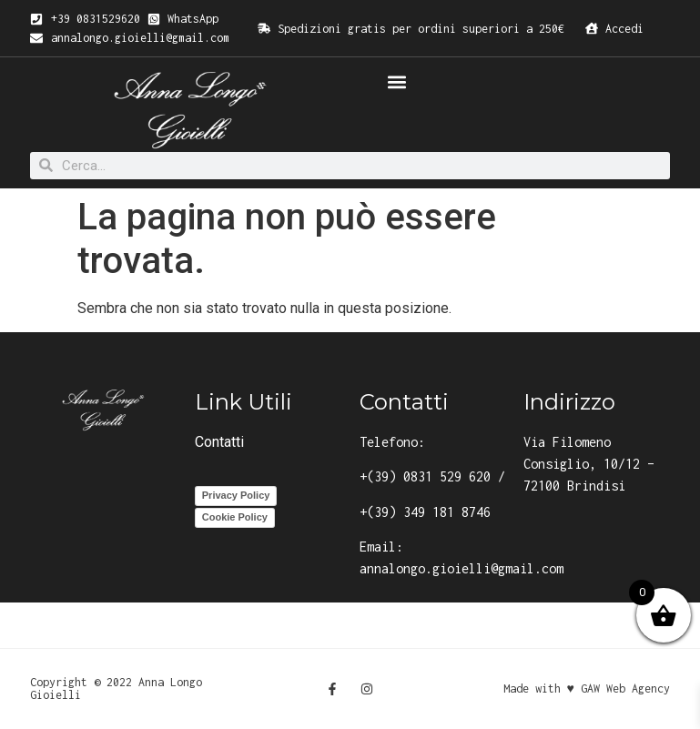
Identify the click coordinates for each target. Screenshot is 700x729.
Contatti (219, 442)
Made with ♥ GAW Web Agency (587, 688)
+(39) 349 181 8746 (425, 512)
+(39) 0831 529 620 (425, 476)
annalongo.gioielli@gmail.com (462, 568)
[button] (397, 81)
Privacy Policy (236, 495)
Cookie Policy (235, 517)
